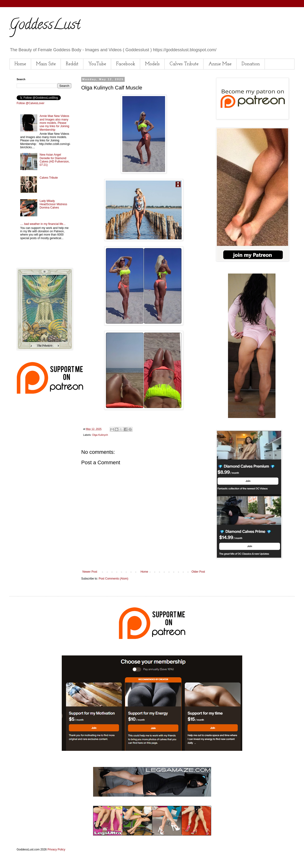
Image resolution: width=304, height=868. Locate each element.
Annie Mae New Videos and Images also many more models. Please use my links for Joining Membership (55, 123)
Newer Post (90, 572)
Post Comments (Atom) (113, 579)
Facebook (126, 64)
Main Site (46, 64)
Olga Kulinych (100, 435)
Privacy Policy (56, 849)
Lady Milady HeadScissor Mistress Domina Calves (53, 204)
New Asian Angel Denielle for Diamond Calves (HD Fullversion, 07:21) (55, 160)
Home (20, 64)
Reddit (72, 64)
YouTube (97, 64)
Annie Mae (220, 64)
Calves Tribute (184, 64)
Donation (251, 64)
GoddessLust (45, 26)
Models (152, 64)
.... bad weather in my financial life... (43, 224)
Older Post (198, 572)
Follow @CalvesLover (31, 103)
